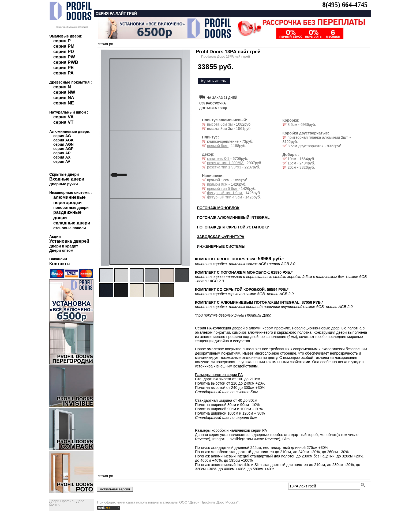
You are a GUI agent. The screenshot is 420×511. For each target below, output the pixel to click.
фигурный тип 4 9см (225, 197)
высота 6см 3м (220, 124)
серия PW (64, 57)
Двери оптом (61, 250)
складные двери (72, 223)
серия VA (63, 117)
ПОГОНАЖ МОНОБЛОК (218, 208)
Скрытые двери (64, 174)
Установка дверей (69, 241)
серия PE (63, 68)
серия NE (64, 103)
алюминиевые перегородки (70, 200)
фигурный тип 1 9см (225, 193)
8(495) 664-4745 (345, 5)
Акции (55, 236)
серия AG (62, 136)
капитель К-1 (219, 159)
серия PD (64, 52)
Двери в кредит (64, 246)
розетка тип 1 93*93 (225, 167)
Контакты (60, 264)
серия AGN (63, 144)
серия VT (63, 122)
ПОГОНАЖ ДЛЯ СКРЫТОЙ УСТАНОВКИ (233, 227)
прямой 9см (218, 184)
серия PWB (66, 62)
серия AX (62, 157)
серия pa (105, 44)
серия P (62, 41)
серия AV (62, 161)
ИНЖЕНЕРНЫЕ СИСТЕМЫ (221, 246)
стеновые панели (70, 228)
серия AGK (63, 140)
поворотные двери (71, 208)
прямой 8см (218, 146)
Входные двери (67, 179)
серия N (62, 87)
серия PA (63, 73)
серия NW (64, 92)
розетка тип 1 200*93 (226, 163)
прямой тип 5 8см (223, 189)
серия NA (64, 98)
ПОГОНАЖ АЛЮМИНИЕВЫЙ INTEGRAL (233, 217)
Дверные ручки (64, 184)
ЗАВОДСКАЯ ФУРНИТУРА (221, 237)
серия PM (64, 46)
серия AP (62, 153)
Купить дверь (214, 81)
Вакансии (58, 259)
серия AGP (63, 149)
